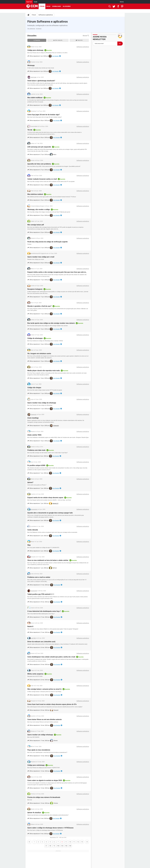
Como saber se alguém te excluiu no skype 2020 (45, 780)
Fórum (42, 6)
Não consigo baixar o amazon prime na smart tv (44, 689)
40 (50, 846)
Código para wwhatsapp (36, 765)
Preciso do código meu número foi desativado (44, 797)
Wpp (29, 545)
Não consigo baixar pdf (36, 225)
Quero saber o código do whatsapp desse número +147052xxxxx (50, 828)
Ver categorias (31, 29)
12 (78, 842)
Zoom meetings (33, 418)
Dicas (48, 6)
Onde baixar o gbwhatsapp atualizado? (41, 81)
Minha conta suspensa (35, 674)
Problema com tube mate (36, 450)
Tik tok (30, 130)
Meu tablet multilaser (35, 98)
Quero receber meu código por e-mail (41, 257)
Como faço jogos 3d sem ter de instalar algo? (44, 115)
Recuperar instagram (35, 289)
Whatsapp (31, 65)
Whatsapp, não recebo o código (39, 209)
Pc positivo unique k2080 (36, 465)
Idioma (122, 2)
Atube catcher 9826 (34, 435)
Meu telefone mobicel (35, 194)
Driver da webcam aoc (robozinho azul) (41, 642)
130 (66, 846)
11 (74, 842)
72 (54, 846)
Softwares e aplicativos (46, 15)
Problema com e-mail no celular (39, 577)
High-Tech (29, 2)
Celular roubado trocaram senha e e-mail (42, 179)
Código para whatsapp (35, 50)
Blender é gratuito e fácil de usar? (39, 306)
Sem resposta (58, 40)
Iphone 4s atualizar (34, 813)
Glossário (67, 6)
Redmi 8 (30, 626)
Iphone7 (30, 482)
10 (70, 842)
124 (62, 846)
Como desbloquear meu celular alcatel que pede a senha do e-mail (51, 657)
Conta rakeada (33, 530)
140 (70, 846)
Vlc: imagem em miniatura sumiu (39, 354)
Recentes (37, 40)
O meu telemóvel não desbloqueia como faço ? (44, 611)
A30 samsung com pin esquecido (39, 147)
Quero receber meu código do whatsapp (42, 403)
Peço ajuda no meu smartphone (39, 750)
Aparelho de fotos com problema (39, 164)
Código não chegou (34, 388)
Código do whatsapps (35, 338)
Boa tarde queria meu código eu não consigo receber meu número (51, 323)
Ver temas (39, 29)
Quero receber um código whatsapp (40, 735)
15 (82, 842)
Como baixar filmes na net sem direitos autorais (45, 719)
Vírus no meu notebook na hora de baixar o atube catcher (48, 560)
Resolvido (79, 40)
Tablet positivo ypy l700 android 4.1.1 (41, 594)
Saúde (36, 2)
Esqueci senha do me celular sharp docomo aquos (45, 498)
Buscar (86, 36)
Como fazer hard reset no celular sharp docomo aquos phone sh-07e (52, 704)
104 (58, 846)
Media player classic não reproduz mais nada (44, 371)
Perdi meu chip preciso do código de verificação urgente (48, 242)
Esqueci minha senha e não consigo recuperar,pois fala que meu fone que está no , (57, 272)
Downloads (57, 6)
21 (46, 846)
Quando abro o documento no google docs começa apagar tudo (50, 513)
